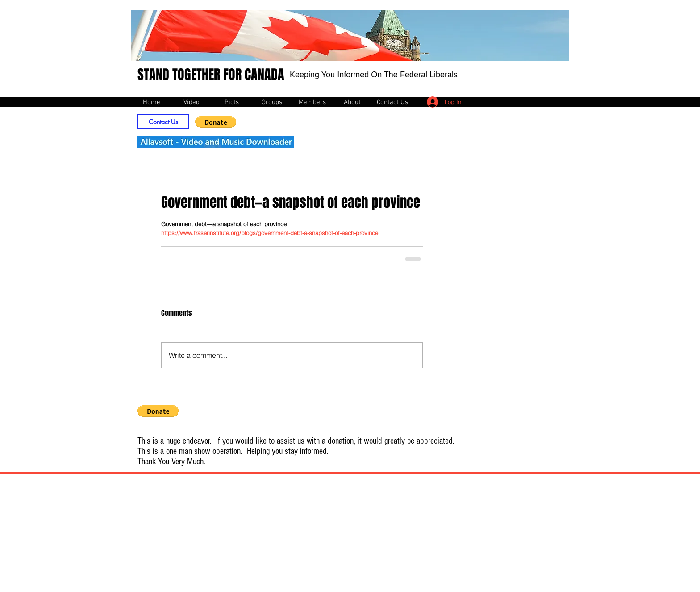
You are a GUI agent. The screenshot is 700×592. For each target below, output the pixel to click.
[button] (216, 122)
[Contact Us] (163, 122)
